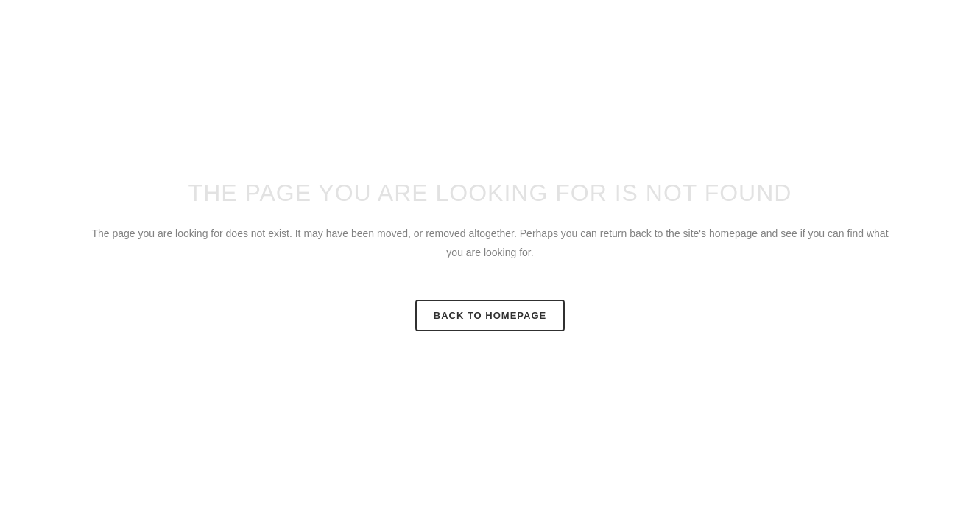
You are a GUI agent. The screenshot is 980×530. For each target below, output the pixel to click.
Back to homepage (490, 315)
